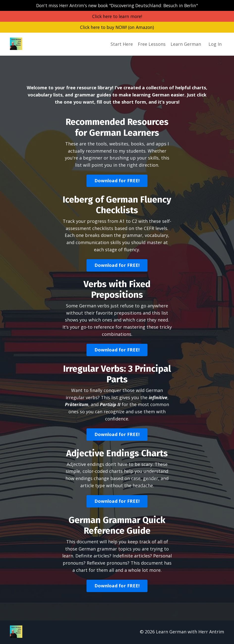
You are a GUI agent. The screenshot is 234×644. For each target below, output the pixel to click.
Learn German (186, 45)
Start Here (122, 45)
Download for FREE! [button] (117, 181)
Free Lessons (152, 45)
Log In (215, 45)
